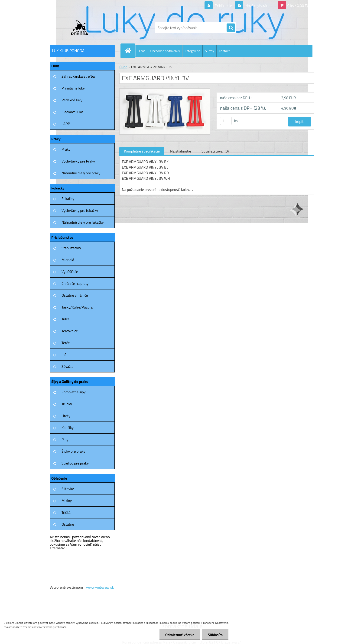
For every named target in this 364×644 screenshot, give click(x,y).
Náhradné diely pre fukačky (83, 222)
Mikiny (67, 501)
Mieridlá (68, 260)
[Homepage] (130, 51)
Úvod (123, 67)
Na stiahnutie (181, 151)
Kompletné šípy (74, 392)
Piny (65, 439)
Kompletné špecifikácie (142, 151)
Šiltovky (68, 489)
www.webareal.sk (100, 587)
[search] (231, 28)
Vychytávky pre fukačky (80, 210)
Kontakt (224, 51)
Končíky (68, 428)
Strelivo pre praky (75, 463)
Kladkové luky (72, 112)
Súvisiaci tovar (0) (215, 151)
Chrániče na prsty (75, 283)
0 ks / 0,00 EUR (299, 6)
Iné (64, 355)
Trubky (67, 404)
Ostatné (68, 524)
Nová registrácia (258, 6)
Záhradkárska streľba (78, 76)
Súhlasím (215, 635)
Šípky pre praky (73, 451)
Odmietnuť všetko (180, 635)
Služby (210, 51)
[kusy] (226, 121)
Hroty (66, 416)
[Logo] (82, 28)
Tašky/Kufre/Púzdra (77, 307)
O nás (141, 51)
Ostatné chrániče (75, 295)
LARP (66, 124)
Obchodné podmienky (165, 51)
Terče (66, 343)
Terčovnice (70, 331)
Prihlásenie (223, 6)
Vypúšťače (70, 272)
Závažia (67, 366)
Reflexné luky (72, 100)
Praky (66, 149)
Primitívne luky (73, 88)
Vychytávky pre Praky (78, 161)
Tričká (66, 512)
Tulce (65, 319)
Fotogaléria (192, 51)
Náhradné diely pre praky (81, 173)
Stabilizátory (71, 248)
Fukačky (68, 199)
